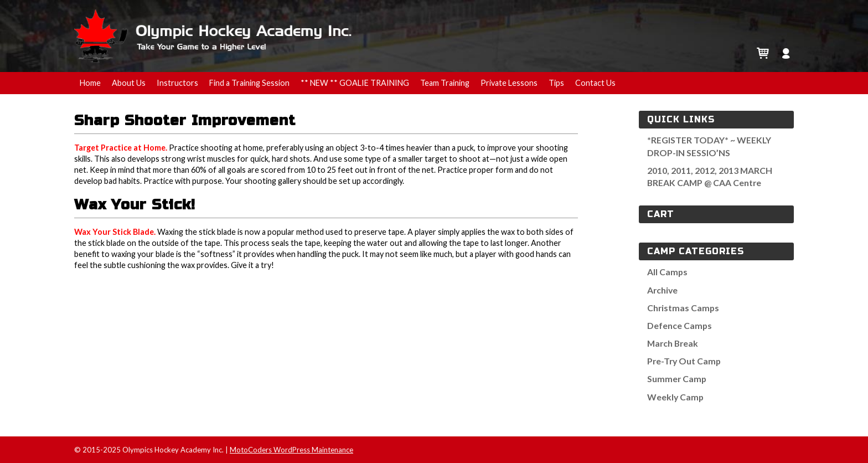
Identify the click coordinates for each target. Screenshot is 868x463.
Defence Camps (680, 325)
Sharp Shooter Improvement (185, 120)
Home (90, 83)
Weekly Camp (675, 397)
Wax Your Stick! (135, 205)
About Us (129, 83)
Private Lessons (509, 83)
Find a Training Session (249, 83)
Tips (556, 83)
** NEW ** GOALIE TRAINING (355, 83)
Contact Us (595, 83)
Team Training (445, 83)
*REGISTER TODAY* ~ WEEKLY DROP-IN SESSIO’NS (709, 146)
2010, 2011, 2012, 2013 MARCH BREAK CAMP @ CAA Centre (710, 176)
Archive (662, 290)
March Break (673, 343)
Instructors (177, 83)
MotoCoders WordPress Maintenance (291, 450)
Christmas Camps (683, 308)
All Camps (667, 272)
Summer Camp (677, 379)
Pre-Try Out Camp (684, 361)
